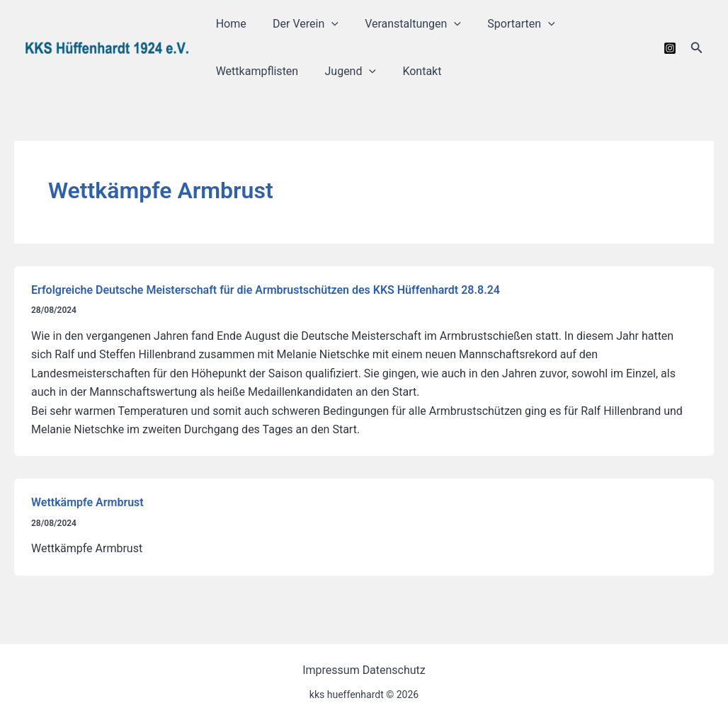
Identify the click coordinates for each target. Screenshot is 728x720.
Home (229, 24)
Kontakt (413, 71)
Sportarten (508, 24)
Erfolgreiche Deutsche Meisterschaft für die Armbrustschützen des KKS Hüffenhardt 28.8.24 (266, 290)
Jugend (345, 71)
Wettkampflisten (255, 71)
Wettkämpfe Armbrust (87, 502)
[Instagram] (670, 48)
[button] (697, 48)
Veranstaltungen (404, 24)
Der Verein (300, 24)
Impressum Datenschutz (364, 670)
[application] (326, 24)
